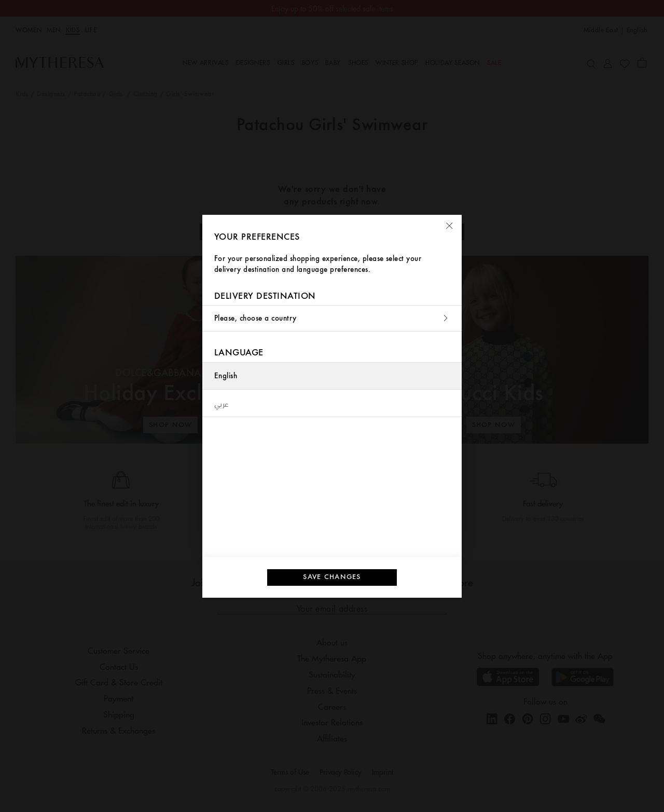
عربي (222, 403)
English (226, 376)
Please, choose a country (332, 318)
